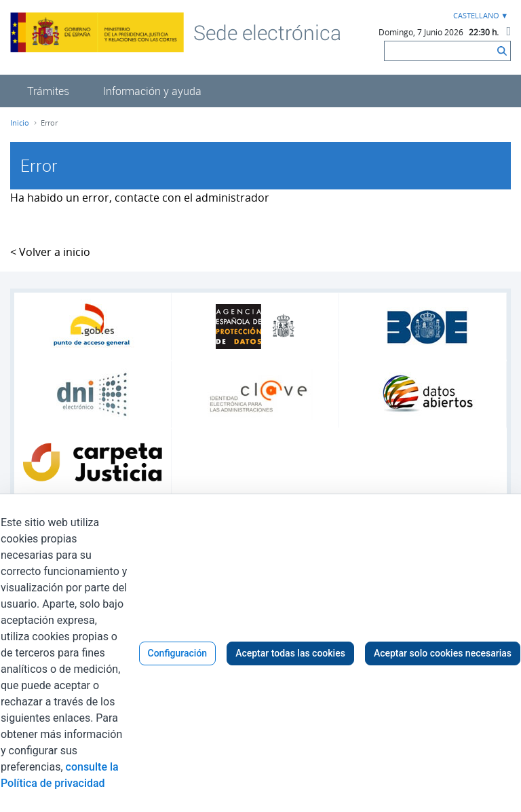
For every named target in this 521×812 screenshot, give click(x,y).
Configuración (178, 653)
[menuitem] (48, 91)
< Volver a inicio (50, 252)
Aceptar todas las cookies (290, 653)
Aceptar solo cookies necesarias (443, 653)
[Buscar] (439, 51)
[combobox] (479, 16)
